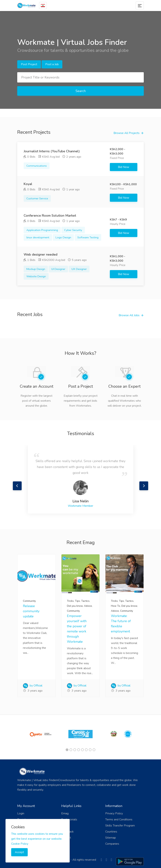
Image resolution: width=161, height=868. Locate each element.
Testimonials (69, 819)
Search (81, 91)
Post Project (29, 64)
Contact (66, 838)
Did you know (75, 606)
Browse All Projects (127, 133)
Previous (17, 486)
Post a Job (52, 64)
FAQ (64, 826)
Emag (65, 813)
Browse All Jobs (129, 315)
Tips (77, 601)
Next (144, 486)
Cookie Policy (20, 844)
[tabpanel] (40, 734)
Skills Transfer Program (120, 826)
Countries (111, 832)
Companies (112, 844)
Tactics (85, 601)
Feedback (67, 832)
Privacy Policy (114, 813)
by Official (33, 686)
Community (29, 601)
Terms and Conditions (119, 819)
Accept (19, 852)
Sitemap (111, 838)
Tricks (70, 601)
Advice (88, 606)
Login (21, 813)
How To (116, 606)
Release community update (31, 611)
